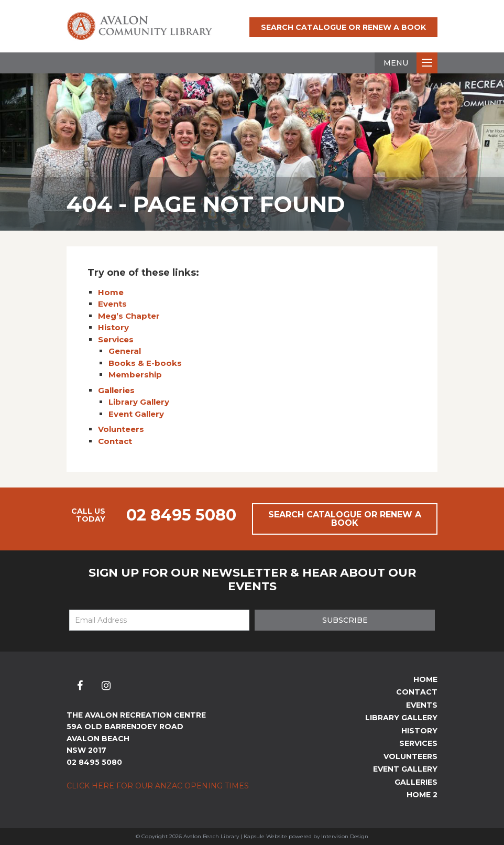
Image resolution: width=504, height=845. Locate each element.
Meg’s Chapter (129, 316)
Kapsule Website (265, 836)
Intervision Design (345, 836)
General (125, 351)
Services (116, 339)
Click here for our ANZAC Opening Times (158, 786)
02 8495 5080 (181, 515)
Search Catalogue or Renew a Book (343, 27)
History (113, 327)
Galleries (116, 390)
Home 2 (422, 795)
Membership (135, 375)
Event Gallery (136, 414)
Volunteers (121, 429)
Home (111, 292)
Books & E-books (145, 363)
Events (112, 304)
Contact (115, 441)
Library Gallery (139, 402)
